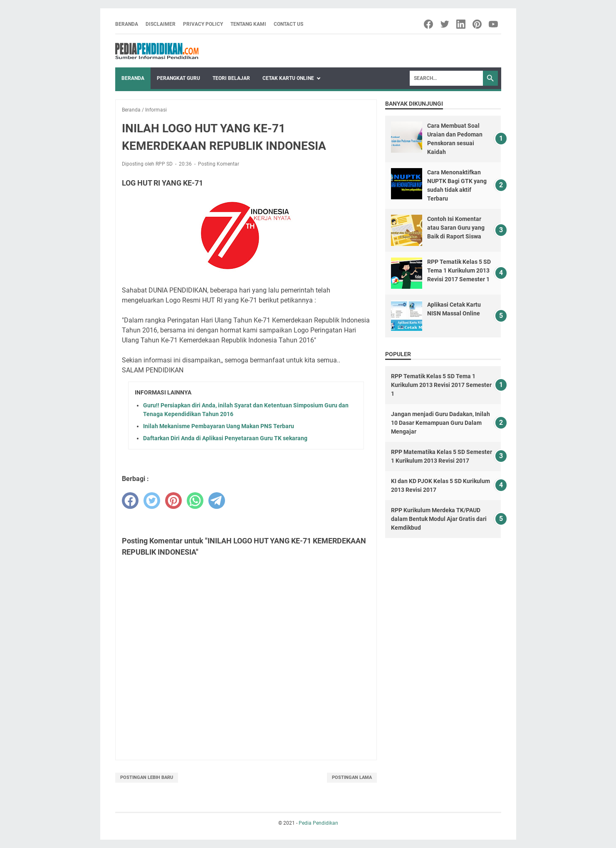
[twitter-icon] (445, 24)
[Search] (446, 78)
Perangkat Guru (178, 78)
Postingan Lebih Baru (147, 777)
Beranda (127, 24)
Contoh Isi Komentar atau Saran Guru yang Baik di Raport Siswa (456, 228)
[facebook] (130, 501)
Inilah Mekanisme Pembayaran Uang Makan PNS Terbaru (219, 426)
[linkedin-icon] (461, 24)
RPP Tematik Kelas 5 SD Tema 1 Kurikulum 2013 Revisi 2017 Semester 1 (459, 270)
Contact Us (288, 24)
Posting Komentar (219, 164)
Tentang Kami (248, 24)
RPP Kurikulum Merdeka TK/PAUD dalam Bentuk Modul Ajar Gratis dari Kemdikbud (439, 519)
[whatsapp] (195, 501)
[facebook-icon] (429, 24)
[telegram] (217, 501)
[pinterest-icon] (478, 24)
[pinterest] (173, 501)
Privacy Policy (203, 24)
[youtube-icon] (494, 24)
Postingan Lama (352, 777)
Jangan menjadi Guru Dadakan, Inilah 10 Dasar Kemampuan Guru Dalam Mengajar (440, 423)
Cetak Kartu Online (288, 78)
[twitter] (152, 501)
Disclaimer (161, 24)
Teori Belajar (231, 78)
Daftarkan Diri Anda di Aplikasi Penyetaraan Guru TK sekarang (225, 438)
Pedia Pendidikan (318, 823)
